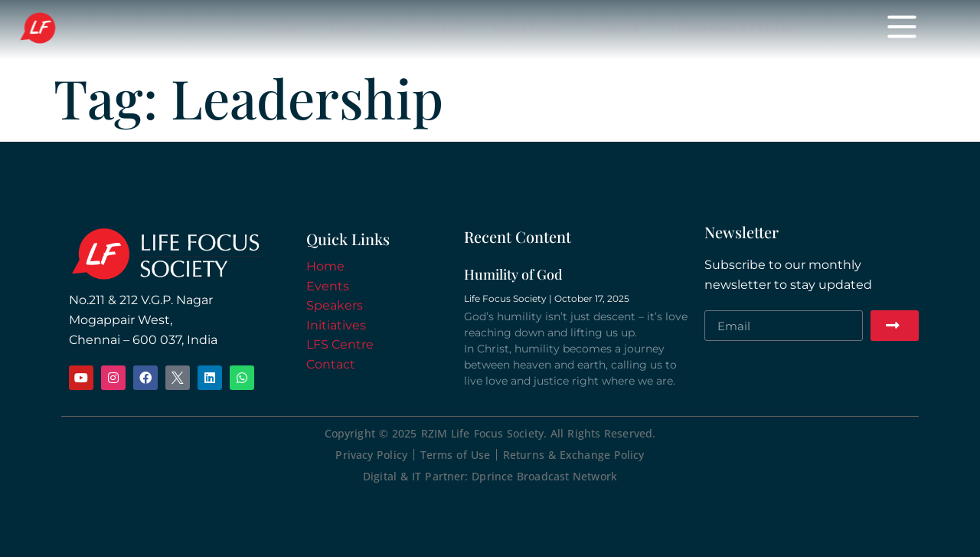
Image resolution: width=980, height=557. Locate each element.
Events (351, 30)
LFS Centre (340, 344)
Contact (331, 364)
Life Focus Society (78, 29)
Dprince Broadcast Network (544, 476)
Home (281, 30)
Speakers (433, 30)
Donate (616, 30)
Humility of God (513, 274)
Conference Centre (733, 30)
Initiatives (527, 30)
